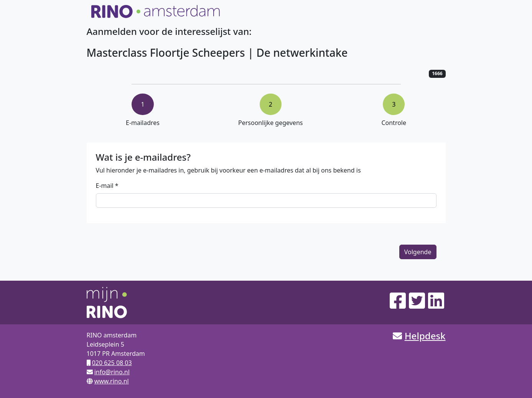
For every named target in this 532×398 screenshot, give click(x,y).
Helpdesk (425, 336)
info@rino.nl (112, 372)
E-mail (105, 186)
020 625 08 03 (112, 363)
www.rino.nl (112, 381)
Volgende (418, 252)
